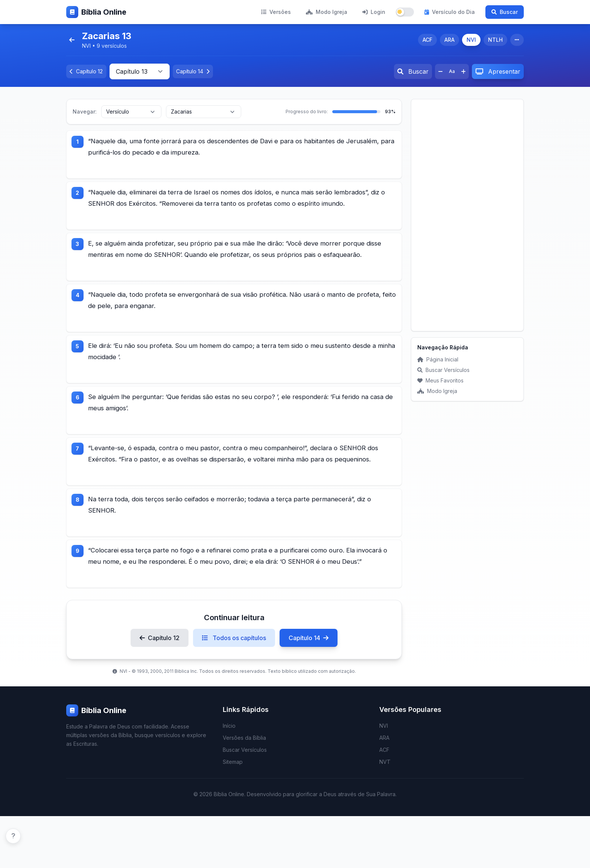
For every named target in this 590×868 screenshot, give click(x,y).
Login (374, 12)
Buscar (505, 12)
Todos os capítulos (234, 690)
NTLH (495, 40)
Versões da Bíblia (244, 790)
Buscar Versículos (443, 370)
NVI (471, 40)
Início (229, 778)
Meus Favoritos (440, 380)
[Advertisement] (467, 215)
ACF (427, 40)
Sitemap (233, 814)
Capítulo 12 (160, 690)
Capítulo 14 (309, 690)
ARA (449, 40)
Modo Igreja (327, 12)
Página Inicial (438, 359)
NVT (385, 814)
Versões (276, 12)
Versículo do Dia (450, 12)
